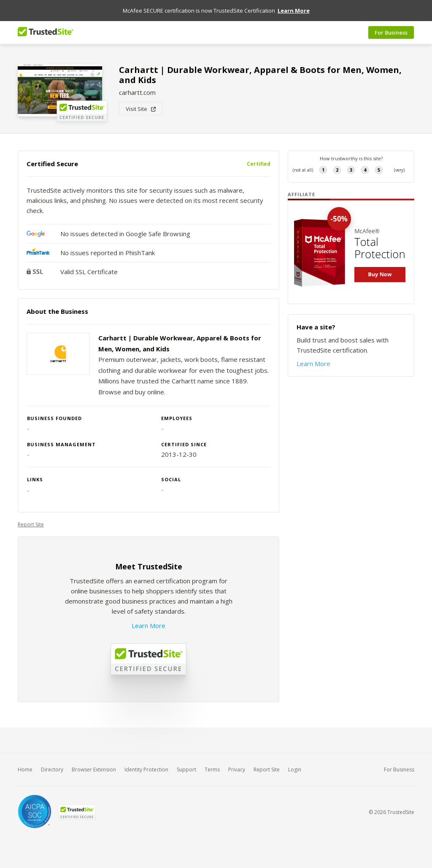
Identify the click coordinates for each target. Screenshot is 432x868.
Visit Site (141, 109)
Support (186, 770)
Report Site (31, 524)
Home (25, 770)
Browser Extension (94, 770)
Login (295, 770)
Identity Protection (146, 770)
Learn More (148, 625)
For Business (391, 32)
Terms (212, 770)
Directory (52, 770)
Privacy (237, 770)
